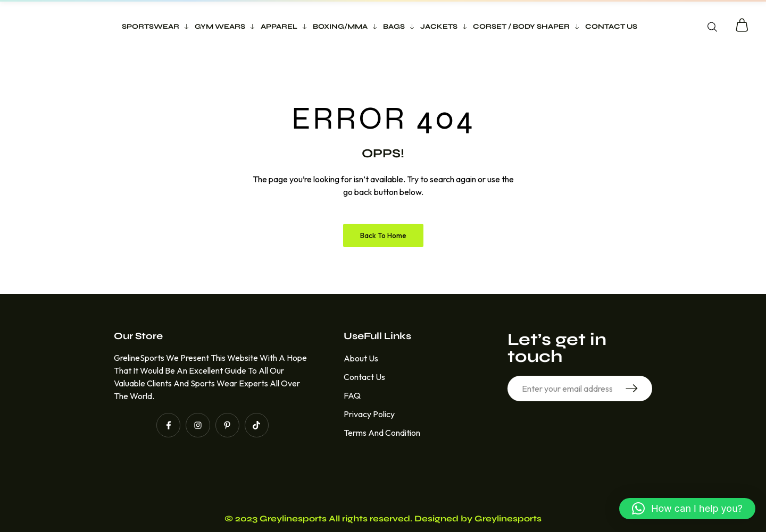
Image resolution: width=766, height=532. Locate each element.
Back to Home (383, 235)
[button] (687, 509)
